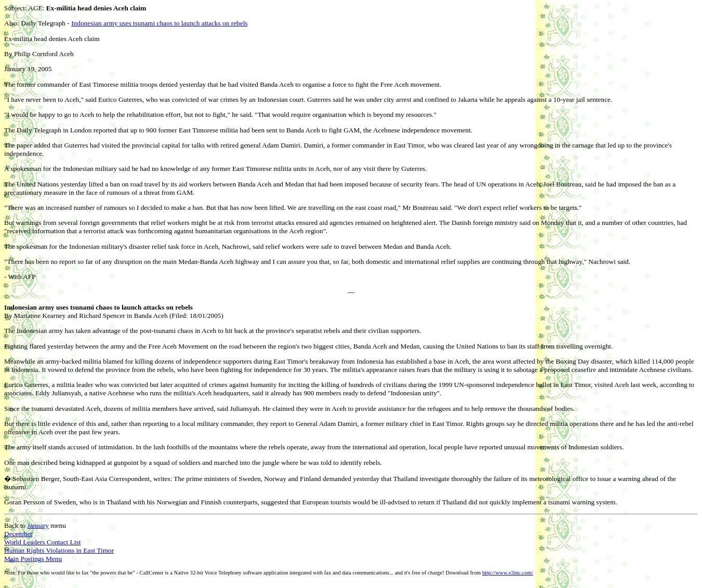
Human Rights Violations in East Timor (59, 550)
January (38, 525)
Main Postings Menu (33, 559)
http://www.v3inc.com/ (508, 573)
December (18, 534)
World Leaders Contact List (42, 542)
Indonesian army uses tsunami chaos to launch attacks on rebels (159, 23)
